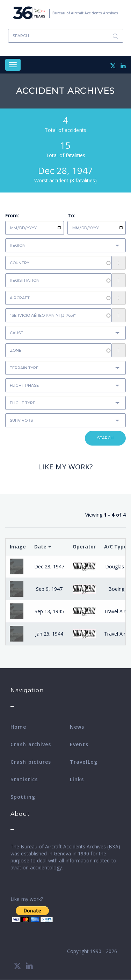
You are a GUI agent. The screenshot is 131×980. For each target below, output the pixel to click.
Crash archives (31, 744)
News (77, 727)
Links (77, 779)
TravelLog (84, 762)
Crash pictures (31, 762)
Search (116, 36)
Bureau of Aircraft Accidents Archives (85, 13)
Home (18, 727)
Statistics (24, 779)
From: (12, 215)
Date (40, 547)
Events (79, 744)
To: (71, 215)
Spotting (23, 797)
